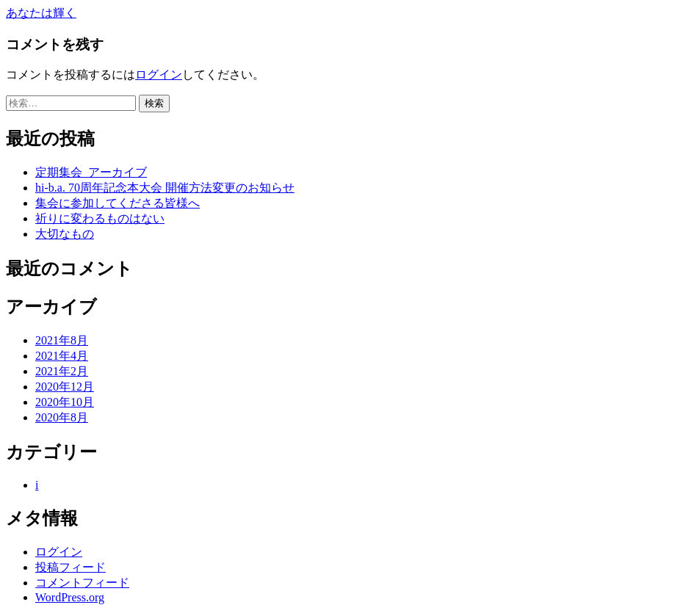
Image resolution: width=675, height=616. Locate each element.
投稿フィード (71, 567)
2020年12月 (65, 387)
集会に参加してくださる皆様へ (118, 203)
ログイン (159, 75)
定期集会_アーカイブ (91, 172)
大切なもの (65, 234)
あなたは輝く (41, 13)
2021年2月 (62, 371)
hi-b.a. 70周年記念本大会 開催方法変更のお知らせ (165, 188)
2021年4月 (62, 356)
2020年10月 (65, 402)
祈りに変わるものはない (100, 218)
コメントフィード (82, 583)
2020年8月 (62, 417)
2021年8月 (62, 340)
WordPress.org (70, 597)
